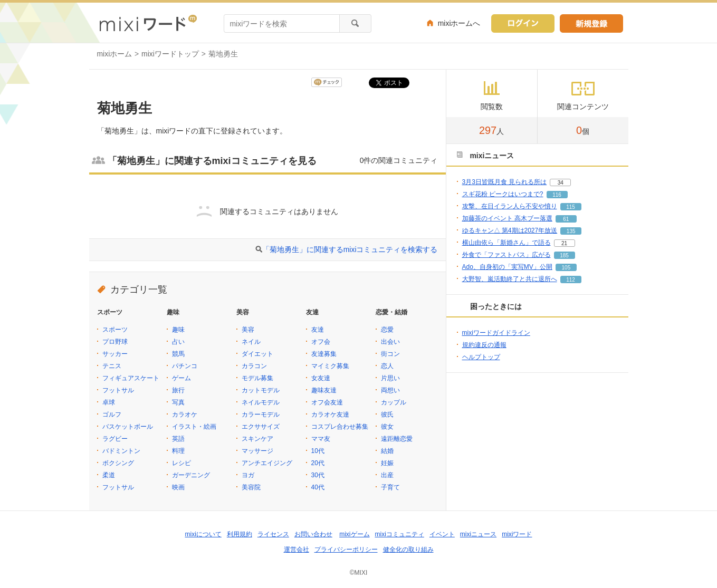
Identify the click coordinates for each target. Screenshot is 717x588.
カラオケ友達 (330, 415)
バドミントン (121, 451)
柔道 (109, 475)
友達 (318, 330)
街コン (390, 354)
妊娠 (387, 463)
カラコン (254, 366)
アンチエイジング (267, 463)
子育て (390, 487)
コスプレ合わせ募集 (340, 427)
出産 (387, 475)
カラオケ (185, 415)
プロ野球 (115, 342)
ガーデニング (191, 475)
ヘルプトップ (481, 357)
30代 (318, 475)
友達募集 (324, 354)
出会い (390, 342)
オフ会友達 (327, 402)
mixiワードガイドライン (496, 333)
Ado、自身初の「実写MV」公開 (507, 267)
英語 (178, 439)
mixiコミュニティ (400, 534)
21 (564, 243)
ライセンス (273, 534)
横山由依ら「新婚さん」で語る (506, 243)
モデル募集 (257, 378)
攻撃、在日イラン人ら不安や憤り (510, 206)
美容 (248, 330)
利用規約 (240, 534)
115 (571, 207)
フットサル (118, 390)
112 (571, 280)
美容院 (251, 487)
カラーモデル (261, 415)
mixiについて (203, 534)
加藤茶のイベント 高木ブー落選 (507, 218)
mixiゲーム (354, 534)
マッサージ (257, 451)
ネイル (251, 342)
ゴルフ (112, 415)
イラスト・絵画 (194, 427)
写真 (178, 402)
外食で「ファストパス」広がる (506, 255)
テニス (112, 366)
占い (178, 342)
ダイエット (257, 354)
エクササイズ (261, 427)
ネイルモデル (261, 402)
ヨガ (248, 475)
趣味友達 (324, 390)
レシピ (181, 463)
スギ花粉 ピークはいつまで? (503, 194)
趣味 (178, 330)
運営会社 (297, 550)
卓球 (109, 402)
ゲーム (181, 378)
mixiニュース (478, 534)
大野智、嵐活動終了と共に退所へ (510, 279)
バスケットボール (128, 427)
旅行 (178, 390)
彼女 (387, 427)
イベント (442, 534)
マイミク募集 (330, 366)
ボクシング (118, 463)
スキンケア (257, 439)
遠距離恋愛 (397, 439)
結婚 (387, 451)
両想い (390, 390)
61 (566, 219)
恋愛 (387, 330)
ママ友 (321, 439)
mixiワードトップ (170, 54)
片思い (390, 378)
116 (557, 195)
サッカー (115, 354)
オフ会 (321, 342)
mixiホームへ (459, 23)
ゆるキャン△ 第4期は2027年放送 (510, 230)
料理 (178, 451)
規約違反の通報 (484, 345)
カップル (394, 402)
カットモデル (261, 390)
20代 (318, 463)
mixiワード (517, 534)
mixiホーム (115, 54)
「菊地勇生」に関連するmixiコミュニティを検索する (350, 249)
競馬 (178, 354)
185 (564, 256)
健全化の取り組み (408, 550)
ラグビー (115, 439)
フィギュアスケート (131, 378)
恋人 (387, 366)
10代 (318, 451)
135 (571, 231)
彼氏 (387, 415)
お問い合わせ (313, 534)
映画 (178, 487)
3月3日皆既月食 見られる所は (505, 182)
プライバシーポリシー (346, 550)
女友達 (321, 378)
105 (566, 268)
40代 (318, 487)
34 (561, 183)
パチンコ (185, 366)
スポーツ (115, 330)
